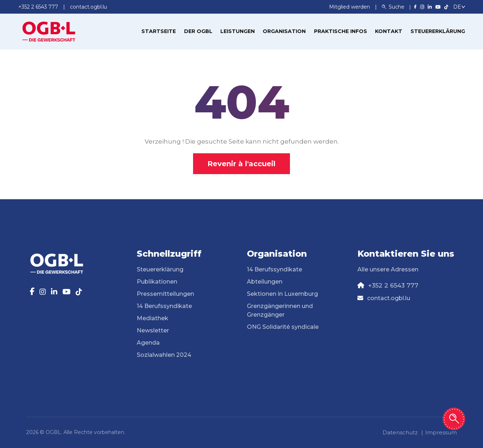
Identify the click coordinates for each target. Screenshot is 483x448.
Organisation (284, 31)
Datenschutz (400, 432)
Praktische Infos (341, 31)
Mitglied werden (350, 7)
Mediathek (153, 318)
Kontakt (389, 31)
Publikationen (157, 282)
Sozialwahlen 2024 (164, 355)
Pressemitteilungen (165, 294)
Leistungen (238, 31)
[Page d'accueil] (49, 31)
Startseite (159, 31)
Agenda (148, 343)
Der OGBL (198, 31)
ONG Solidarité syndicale (283, 327)
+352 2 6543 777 (393, 285)
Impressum (441, 432)
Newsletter (153, 330)
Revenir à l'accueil (241, 164)
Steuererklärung (438, 31)
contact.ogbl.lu (389, 298)
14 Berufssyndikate (164, 306)
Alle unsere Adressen (388, 269)
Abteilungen (265, 282)
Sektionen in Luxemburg (282, 294)
